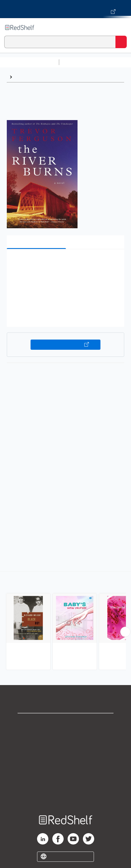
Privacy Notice (65, 747)
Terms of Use (65, 760)
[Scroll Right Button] (125, 632)
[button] (65, 262)
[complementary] (65, 621)
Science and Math (111, 62)
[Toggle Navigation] (121, 27)
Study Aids (76, 62)
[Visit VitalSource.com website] (65, 9)
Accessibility (66, 785)
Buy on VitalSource (66, 345)
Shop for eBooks (66, 722)
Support (66, 735)
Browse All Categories (29, 62)
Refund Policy (66, 772)
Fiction (22, 77)
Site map (66, 797)
